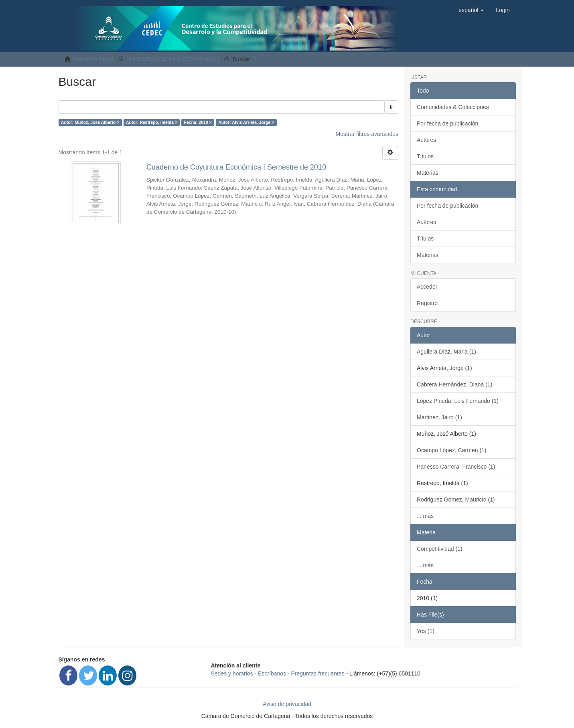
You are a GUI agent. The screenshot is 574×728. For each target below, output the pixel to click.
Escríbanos (272, 673)
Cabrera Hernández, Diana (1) (454, 384)
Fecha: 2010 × (198, 122)
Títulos (425, 156)
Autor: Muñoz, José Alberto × (90, 122)
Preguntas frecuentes (318, 673)
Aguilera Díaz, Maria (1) (446, 352)
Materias (428, 173)
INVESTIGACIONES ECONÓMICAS (174, 59)
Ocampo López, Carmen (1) (452, 450)
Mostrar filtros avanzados (367, 134)
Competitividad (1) (440, 549)
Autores (426, 140)
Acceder (427, 287)
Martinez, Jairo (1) (439, 417)
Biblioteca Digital (94, 59)
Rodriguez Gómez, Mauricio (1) (456, 499)
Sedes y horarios (232, 673)
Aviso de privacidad (287, 704)
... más (425, 516)
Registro (427, 303)
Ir (391, 107)
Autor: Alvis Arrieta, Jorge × (246, 122)
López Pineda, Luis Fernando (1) (458, 401)
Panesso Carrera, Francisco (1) (456, 467)
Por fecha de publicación (447, 123)
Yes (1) (426, 631)
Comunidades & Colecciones (453, 107)
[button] (471, 10)
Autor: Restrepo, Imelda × (152, 122)
